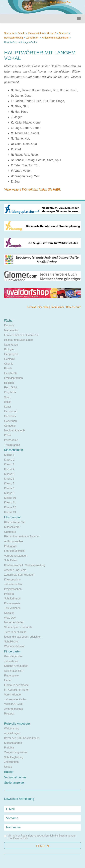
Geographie (11, 354)
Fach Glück (11, 387)
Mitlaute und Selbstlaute (55, 38)
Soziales (9, 613)
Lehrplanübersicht (15, 551)
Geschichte (11, 373)
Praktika (9, 594)
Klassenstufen (36, 33)
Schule (21, 33)
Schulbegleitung (14, 757)
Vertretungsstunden (16, 556)
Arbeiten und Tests (15, 570)
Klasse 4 (9, 469)
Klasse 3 (51, 33)
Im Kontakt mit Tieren (17, 690)
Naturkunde (11, 345)
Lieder (8, 680)
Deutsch (63, 33)
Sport (7, 397)
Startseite (9, 33)
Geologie (9, 359)
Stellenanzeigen (15, 783)
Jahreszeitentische (15, 699)
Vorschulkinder (13, 695)
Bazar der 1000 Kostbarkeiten (22, 738)
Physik (8, 368)
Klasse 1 (9, 455)
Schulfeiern (11, 560)
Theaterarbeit (12, 445)
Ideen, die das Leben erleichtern (23, 637)
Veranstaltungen (15, 777)
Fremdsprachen (13, 378)
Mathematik (11, 330)
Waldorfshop (12, 729)
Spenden (44, 307)
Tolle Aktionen (12, 608)
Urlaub (8, 767)
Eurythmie (10, 392)
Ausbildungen (12, 733)
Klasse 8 (9, 488)
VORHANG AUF (14, 704)
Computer (10, 426)
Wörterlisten (33, 38)
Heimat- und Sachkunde (18, 340)
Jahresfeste (11, 661)
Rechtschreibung (14, 38)
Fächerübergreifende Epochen (22, 537)
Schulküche (11, 642)
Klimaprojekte (12, 603)
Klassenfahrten (13, 743)
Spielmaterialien (14, 671)
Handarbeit (11, 411)
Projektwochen (13, 589)
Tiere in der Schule (15, 632)
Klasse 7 (9, 484)
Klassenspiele (12, 580)
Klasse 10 (10, 498)
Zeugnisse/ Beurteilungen (19, 575)
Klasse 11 (10, 503)
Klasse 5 (9, 474)
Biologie (9, 349)
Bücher (9, 772)
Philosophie (11, 440)
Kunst (8, 407)
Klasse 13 (10, 512)
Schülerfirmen (12, 599)
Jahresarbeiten (13, 584)
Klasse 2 (9, 460)
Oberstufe (10, 532)
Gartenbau (10, 421)
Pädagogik (10, 546)
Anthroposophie (13, 541)
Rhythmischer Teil (15, 522)
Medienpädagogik (15, 430)
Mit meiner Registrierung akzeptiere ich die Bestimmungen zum (40, 837)
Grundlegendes (13, 656)
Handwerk (10, 416)
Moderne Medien (14, 622)
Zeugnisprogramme (16, 752)
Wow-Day (10, 618)
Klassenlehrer (12, 527)
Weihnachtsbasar (14, 646)
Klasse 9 (9, 493)
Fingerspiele (11, 676)
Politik (8, 435)
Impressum (58, 307)
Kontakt (32, 307)
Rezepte (9, 714)
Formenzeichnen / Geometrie (21, 335)
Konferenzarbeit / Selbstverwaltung (25, 565)
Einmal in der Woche (16, 685)
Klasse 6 (9, 479)
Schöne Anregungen (16, 666)
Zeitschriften (11, 762)
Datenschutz (73, 307)
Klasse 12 (10, 507)
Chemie (9, 364)
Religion (9, 383)
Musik (8, 402)
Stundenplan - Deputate (18, 627)
